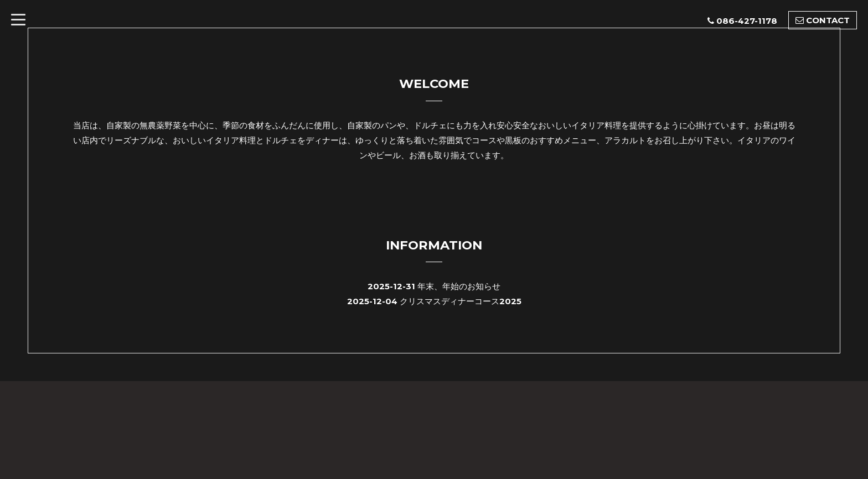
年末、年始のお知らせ (459, 286)
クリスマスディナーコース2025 (461, 301)
